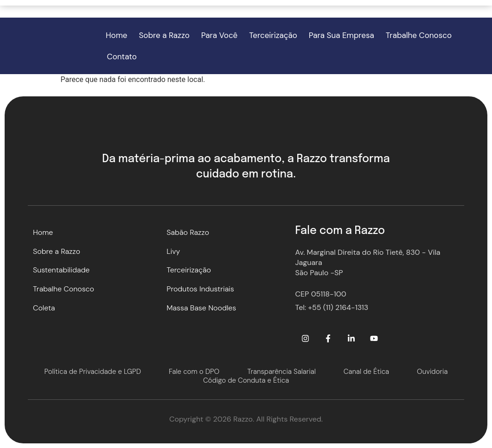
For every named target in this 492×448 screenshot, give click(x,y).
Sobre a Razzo (164, 35)
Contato (122, 57)
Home (116, 35)
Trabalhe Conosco (419, 35)
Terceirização (273, 35)
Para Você (220, 35)
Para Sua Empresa (342, 35)
